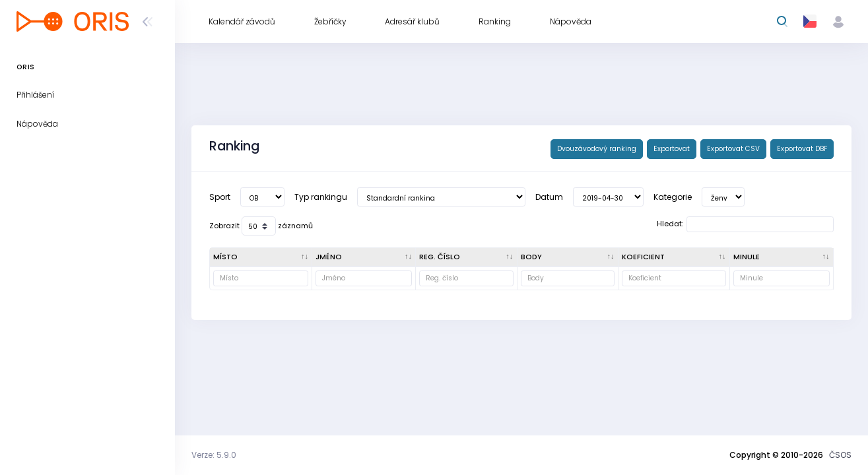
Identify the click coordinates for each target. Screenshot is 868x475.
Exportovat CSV (733, 149)
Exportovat (672, 149)
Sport (220, 197)
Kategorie (673, 197)
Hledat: (745, 224)
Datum (549, 197)
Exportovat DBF (802, 149)
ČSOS (840, 455)
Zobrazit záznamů (261, 226)
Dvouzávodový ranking (597, 149)
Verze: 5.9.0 (214, 455)
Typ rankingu (321, 197)
